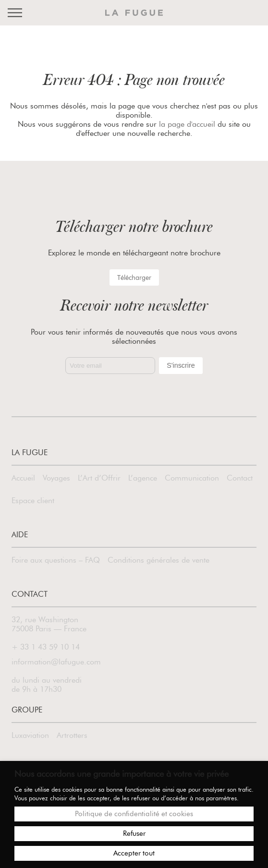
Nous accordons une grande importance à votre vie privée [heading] (122, 774)
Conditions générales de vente (158, 560)
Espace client (33, 500)
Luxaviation (30, 735)
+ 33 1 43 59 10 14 (46, 647)
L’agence (143, 478)
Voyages (56, 478)
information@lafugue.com (56, 662)
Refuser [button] (134, 833)
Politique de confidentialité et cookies (134, 814)
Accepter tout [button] (134, 853)
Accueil (23, 478)
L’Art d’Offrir (99, 478)
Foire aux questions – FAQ (56, 560)
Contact (240, 478)
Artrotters (72, 735)
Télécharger (134, 277)
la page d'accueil (187, 124)
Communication (192, 478)
